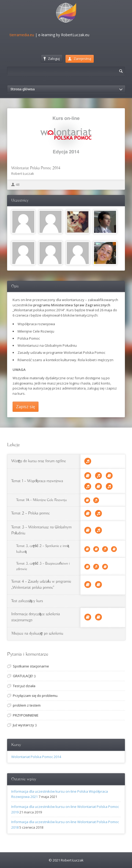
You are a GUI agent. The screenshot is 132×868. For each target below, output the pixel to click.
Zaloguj (52, 59)
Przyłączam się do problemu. (35, 696)
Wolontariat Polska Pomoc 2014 (36, 168)
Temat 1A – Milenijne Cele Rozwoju (42, 500)
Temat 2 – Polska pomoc (31, 513)
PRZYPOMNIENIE (26, 715)
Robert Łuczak (23, 173)
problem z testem (27, 705)
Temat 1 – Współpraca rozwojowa (37, 481)
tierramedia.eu (22, 35)
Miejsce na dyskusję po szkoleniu (37, 634)
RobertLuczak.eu (75, 35)
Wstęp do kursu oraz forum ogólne (38, 461)
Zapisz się (26, 407)
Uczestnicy (20, 201)
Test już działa (24, 686)
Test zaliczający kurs (27, 601)
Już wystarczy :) (25, 725)
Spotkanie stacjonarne (31, 666)
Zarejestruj (80, 59)
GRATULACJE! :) (24, 676)
